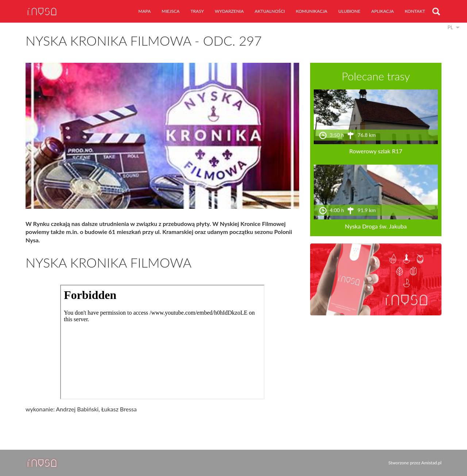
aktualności (270, 11)
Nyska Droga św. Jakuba (376, 226)
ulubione (349, 11)
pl (450, 27)
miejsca (171, 11)
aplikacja (383, 11)
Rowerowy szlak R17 (376, 151)
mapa (144, 11)
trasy (197, 11)
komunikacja (312, 11)
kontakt (415, 11)
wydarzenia (229, 11)
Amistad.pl (431, 463)
